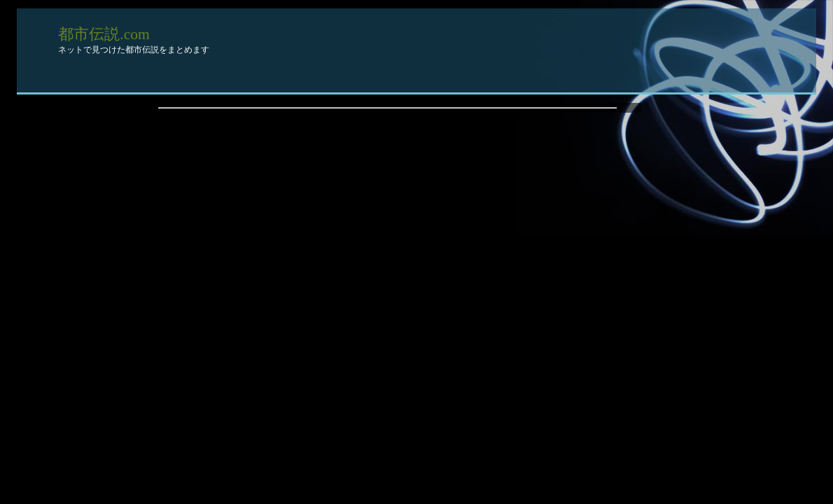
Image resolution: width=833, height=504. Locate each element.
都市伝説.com (104, 34)
